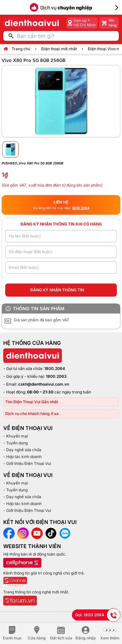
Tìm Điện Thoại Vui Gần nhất (32, 402)
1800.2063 (56, 376)
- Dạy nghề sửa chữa (22, 450)
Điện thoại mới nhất (59, 49)
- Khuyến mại (16, 436)
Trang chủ (21, 49)
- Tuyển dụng (15, 443)
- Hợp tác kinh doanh (22, 457)
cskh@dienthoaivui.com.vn (44, 384)
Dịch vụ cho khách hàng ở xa (32, 414)
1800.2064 (55, 368)
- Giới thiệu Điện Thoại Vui (27, 463)
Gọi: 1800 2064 (98, 615)
